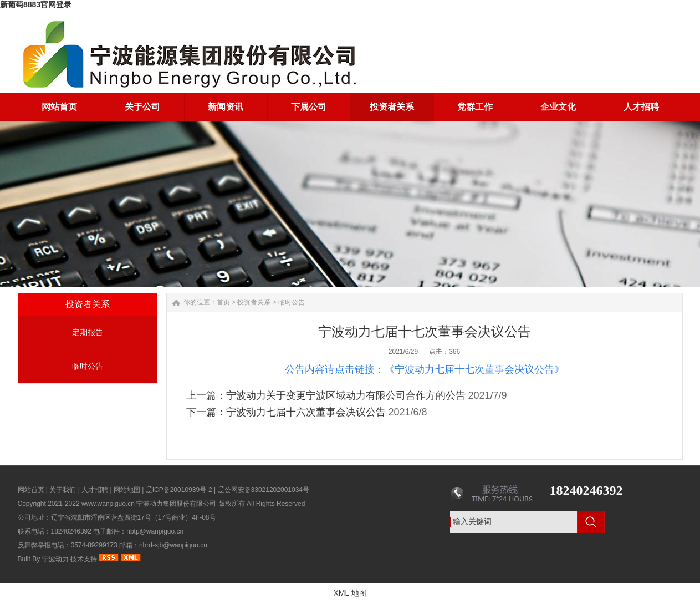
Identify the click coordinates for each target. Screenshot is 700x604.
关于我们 (63, 490)
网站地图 (127, 490)
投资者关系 (254, 302)
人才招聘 (95, 490)
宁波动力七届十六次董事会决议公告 (306, 412)
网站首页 (31, 490)
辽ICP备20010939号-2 (179, 490)
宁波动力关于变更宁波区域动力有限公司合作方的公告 (346, 395)
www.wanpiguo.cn (108, 504)
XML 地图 (350, 593)
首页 (223, 302)
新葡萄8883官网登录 (36, 4)
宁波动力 (55, 559)
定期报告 (88, 332)
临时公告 (88, 366)
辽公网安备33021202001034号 (264, 490)
